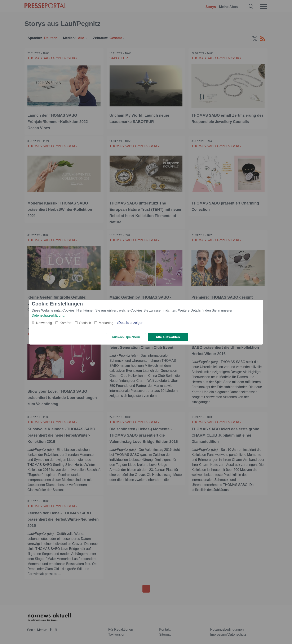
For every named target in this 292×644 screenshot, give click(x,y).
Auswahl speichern (126, 337)
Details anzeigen (131, 323)
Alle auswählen (168, 337)
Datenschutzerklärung (48, 315)
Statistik (85, 323)
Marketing (106, 323)
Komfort (66, 323)
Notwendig (44, 323)
